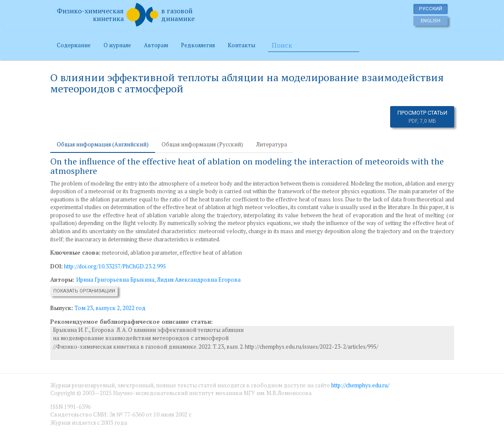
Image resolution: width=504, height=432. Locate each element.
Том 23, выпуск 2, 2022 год (110, 308)
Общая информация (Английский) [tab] (103, 144)
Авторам (156, 45)
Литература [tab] (272, 144)
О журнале (117, 45)
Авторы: (63, 280)
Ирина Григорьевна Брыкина (115, 280)
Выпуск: (62, 308)
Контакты (241, 45)
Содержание (74, 45)
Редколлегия (198, 45)
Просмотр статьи (422, 117)
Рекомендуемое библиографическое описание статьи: (131, 322)
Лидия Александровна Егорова (199, 280)
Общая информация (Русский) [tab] (202, 144)
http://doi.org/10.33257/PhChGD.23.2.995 (115, 266)
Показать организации (84, 291)
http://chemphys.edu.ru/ (360, 385)
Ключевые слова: (75, 253)
